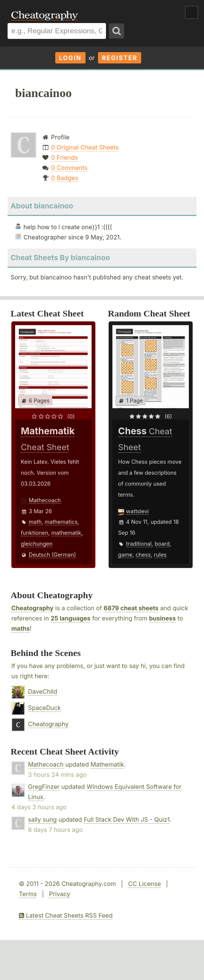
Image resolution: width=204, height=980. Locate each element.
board (162, 544)
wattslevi (137, 511)
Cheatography (32, 608)
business (163, 618)
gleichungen (37, 544)
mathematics (61, 522)
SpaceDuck (44, 708)
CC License (144, 884)
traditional (139, 544)
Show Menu (192, 12)
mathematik (66, 533)
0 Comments (69, 168)
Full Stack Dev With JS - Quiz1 (127, 819)
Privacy (59, 894)
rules (160, 555)
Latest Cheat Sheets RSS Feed (66, 915)
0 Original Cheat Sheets (85, 147)
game (125, 555)
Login (70, 58)
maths (21, 628)
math (35, 522)
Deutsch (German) (52, 555)
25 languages (71, 618)
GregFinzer (44, 787)
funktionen (34, 533)
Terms (28, 894)
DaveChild (43, 691)
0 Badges (65, 178)
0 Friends (65, 157)
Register (120, 58)
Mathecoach (45, 500)
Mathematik (107, 764)
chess (143, 555)
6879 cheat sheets (131, 608)
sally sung (42, 819)
